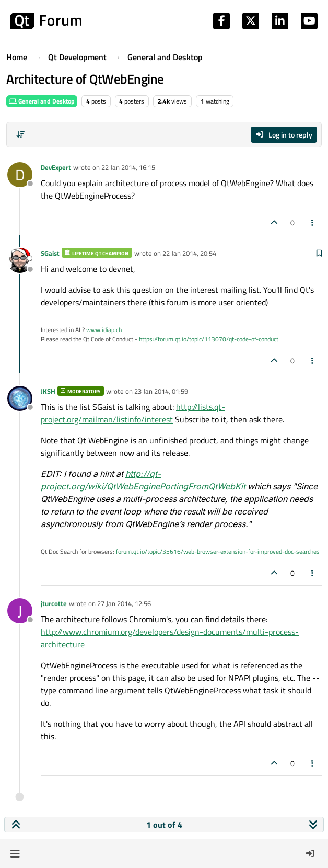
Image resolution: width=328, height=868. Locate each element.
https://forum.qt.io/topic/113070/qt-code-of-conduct (209, 339)
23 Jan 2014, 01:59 (161, 391)
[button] (15, 853)
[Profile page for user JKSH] (20, 398)
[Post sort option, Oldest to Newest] (20, 134)
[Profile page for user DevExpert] (20, 175)
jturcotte (54, 603)
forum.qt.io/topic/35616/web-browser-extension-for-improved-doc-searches (218, 551)
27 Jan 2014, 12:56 (124, 603)
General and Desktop (42, 101)
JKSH (48, 391)
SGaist (50, 253)
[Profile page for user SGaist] (20, 260)
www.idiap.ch (104, 330)
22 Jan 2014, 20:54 (189, 253)
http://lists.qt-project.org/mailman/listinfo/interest (133, 413)
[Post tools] (313, 222)
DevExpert (56, 167)
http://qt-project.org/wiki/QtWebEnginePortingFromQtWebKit (143, 480)
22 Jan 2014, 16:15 (128, 167)
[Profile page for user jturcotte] (20, 611)
